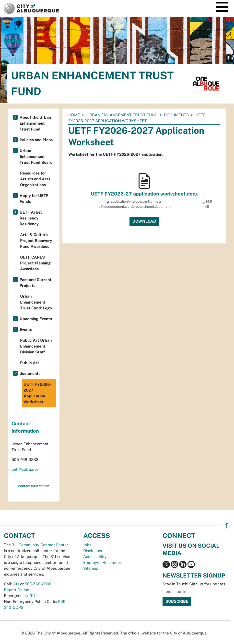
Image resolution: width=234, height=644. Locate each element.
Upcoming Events (36, 319)
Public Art (30, 363)
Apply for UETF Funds (34, 199)
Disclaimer (93, 551)
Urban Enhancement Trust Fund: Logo (36, 302)
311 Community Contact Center (40, 545)
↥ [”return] (227, 526)
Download (144, 221)
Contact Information (25, 427)
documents (176, 115)
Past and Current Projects (35, 283)
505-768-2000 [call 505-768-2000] (38, 584)
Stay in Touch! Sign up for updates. (194, 584)
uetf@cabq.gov (25, 469)
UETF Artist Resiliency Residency (31, 218)
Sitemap (91, 568)
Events (26, 330)
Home (74, 115)
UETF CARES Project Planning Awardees (35, 263)
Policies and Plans (36, 140)
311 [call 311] (16, 584)
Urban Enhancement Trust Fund (122, 115)
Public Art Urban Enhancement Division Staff (36, 346)
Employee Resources (102, 562)
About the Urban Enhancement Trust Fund (35, 123)
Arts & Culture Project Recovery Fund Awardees (36, 241)
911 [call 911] (33, 596)
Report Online (17, 590)
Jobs (87, 545)
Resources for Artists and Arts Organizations (35, 179)
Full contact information (30, 486)
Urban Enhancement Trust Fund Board (36, 157)
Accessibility (95, 557)
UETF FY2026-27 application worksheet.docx (144, 194)
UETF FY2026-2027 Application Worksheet (37, 393)
